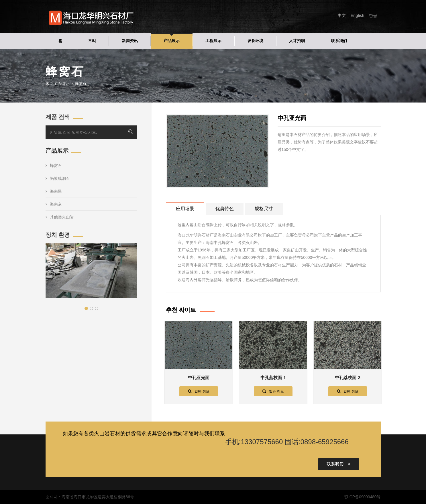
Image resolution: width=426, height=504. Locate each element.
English (358, 15)
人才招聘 (297, 41)
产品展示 (172, 41)
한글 (373, 15)
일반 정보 (199, 391)
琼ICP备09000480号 (362, 497)
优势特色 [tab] (225, 209)
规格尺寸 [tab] (264, 209)
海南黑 (54, 191)
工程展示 (213, 41)
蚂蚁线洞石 (58, 178)
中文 (342, 15)
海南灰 (54, 204)
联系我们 (339, 41)
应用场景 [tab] (185, 209)
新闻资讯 (130, 41)
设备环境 (255, 41)
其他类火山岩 (60, 217)
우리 (92, 41)
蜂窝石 (54, 166)
